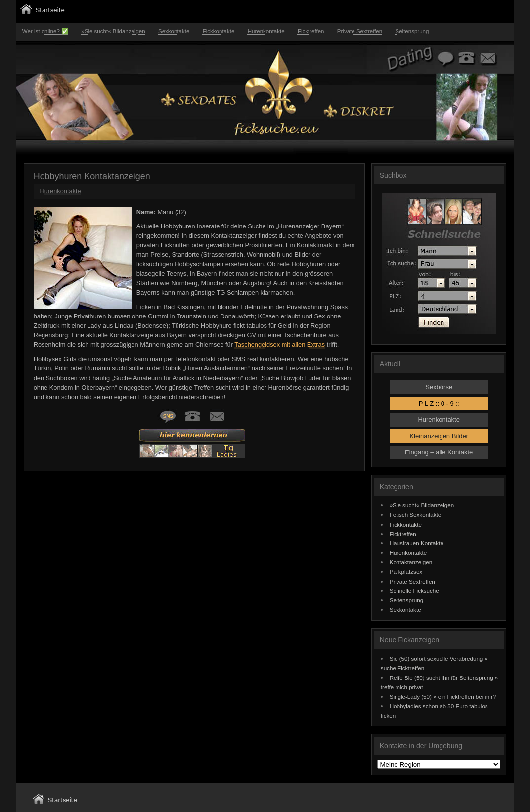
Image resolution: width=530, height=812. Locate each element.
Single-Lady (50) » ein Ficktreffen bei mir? (443, 697)
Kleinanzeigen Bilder (439, 436)
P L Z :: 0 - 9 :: (439, 403)
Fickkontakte (219, 31)
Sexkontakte (174, 31)
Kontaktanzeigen (411, 562)
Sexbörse (439, 387)
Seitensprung (412, 31)
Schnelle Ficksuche (414, 591)
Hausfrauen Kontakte (417, 543)
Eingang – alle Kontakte (439, 452)
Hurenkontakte (266, 31)
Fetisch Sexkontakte (416, 515)
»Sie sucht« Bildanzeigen (113, 31)
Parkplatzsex (406, 571)
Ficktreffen (311, 31)
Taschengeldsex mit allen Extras (280, 344)
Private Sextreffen (360, 31)
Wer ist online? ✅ (45, 31)
